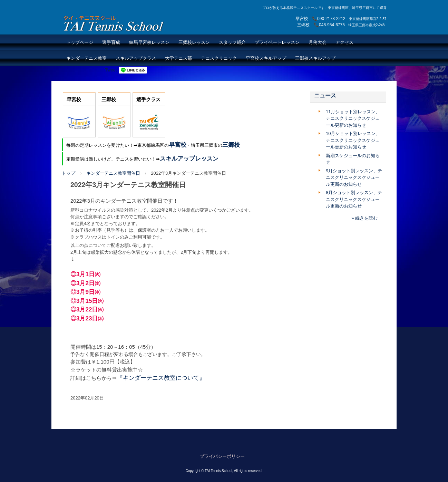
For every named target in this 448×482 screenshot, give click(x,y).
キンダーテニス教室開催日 (113, 173)
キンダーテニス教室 (86, 58)
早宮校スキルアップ (266, 58)
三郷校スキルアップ (315, 58)
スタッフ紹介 (232, 42)
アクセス (344, 42)
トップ (69, 173)
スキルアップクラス (136, 58)
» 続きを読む (364, 218)
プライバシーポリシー (222, 456)
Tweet (111, 70)
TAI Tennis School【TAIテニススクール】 (114, 23)
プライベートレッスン (277, 42)
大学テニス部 (178, 58)
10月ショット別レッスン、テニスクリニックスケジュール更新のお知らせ (353, 140)
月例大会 (318, 42)
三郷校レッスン (194, 42)
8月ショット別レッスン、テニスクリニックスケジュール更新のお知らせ (354, 199)
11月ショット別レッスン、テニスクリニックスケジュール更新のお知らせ (353, 118)
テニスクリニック (219, 58)
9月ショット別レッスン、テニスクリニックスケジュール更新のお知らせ (354, 177)
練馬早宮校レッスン (149, 42)
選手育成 (111, 42)
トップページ (80, 42)
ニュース (325, 95)
